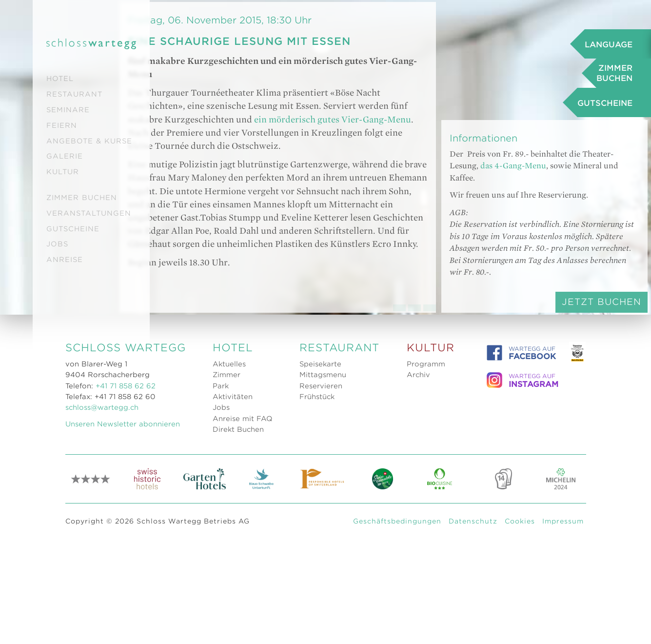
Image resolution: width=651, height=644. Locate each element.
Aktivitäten (233, 629)
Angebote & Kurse (89, 141)
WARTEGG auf (521, 586)
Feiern (62, 125)
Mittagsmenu (323, 607)
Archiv (418, 607)
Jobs (57, 244)
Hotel (60, 79)
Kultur (63, 172)
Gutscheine (73, 229)
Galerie (65, 156)
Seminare (68, 110)
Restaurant (74, 94)
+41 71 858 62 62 (126, 619)
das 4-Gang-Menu (527, 290)
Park (221, 619)
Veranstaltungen (89, 213)
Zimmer (227, 607)
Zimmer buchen (82, 198)
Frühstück (317, 629)
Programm (426, 597)
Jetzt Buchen (553, 438)
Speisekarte (320, 597)
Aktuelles (229, 597)
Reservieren (321, 619)
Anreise (65, 260)
